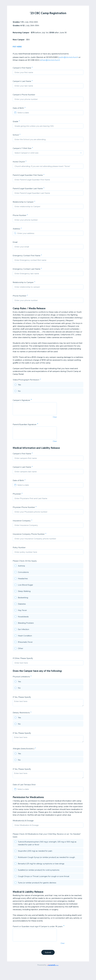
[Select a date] (49, 113)
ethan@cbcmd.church (50, 60)
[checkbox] (48, 566)
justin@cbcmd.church (69, 57)
